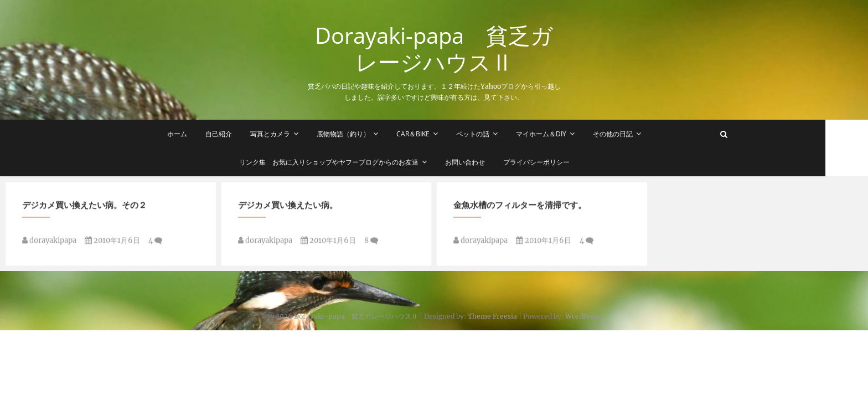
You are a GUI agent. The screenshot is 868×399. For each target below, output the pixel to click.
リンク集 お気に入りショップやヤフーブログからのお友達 (350, 162)
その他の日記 (634, 134)
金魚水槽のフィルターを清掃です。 (520, 208)
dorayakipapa (49, 244)
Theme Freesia (492, 316)
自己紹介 (240, 134)
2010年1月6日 (112, 244)
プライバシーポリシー (558, 162)
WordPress (583, 316)
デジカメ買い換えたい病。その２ (84, 208)
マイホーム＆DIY (563, 134)
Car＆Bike (435, 134)
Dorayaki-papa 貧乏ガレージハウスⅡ (434, 49)
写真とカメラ (292, 134)
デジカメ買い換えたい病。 (288, 208)
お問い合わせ (487, 162)
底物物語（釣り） (365, 134)
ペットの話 (494, 134)
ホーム (199, 134)
